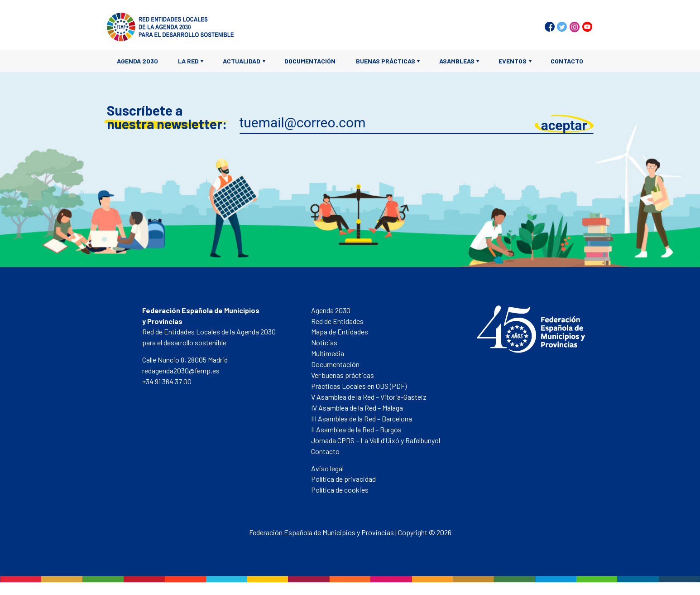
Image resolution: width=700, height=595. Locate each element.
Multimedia (328, 353)
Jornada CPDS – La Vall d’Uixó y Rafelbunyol (376, 440)
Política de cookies (340, 490)
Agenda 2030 (137, 61)
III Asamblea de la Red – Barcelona (362, 418)
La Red (188, 61)
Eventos (513, 61)
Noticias (324, 342)
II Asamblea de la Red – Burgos (356, 429)
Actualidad (242, 61)
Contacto (567, 61)
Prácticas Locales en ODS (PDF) (359, 386)
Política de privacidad (343, 479)
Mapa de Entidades (340, 331)
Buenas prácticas (386, 61)
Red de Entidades (337, 321)
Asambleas (457, 61)
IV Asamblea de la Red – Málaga (357, 408)
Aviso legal (327, 468)
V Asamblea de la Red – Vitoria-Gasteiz (369, 397)
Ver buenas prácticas (343, 375)
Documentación (310, 61)
